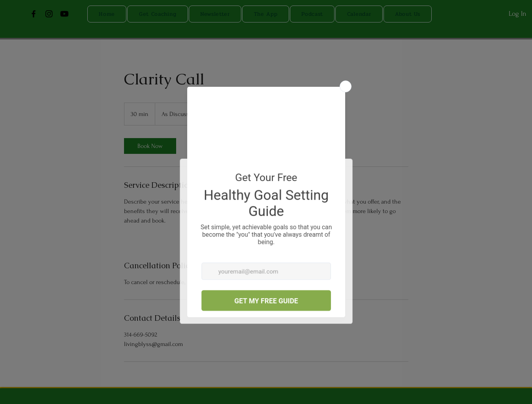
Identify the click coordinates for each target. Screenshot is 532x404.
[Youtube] (64, 14)
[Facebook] (34, 14)
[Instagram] (49, 14)
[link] (150, 146)
